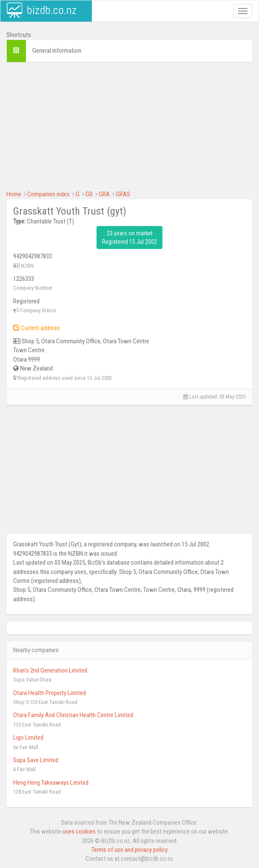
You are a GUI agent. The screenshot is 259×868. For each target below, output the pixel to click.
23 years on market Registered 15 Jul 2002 (129, 237)
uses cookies (79, 831)
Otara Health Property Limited (50, 693)
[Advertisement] (129, 130)
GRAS (123, 194)
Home (14, 194)
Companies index (48, 194)
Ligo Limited (28, 738)
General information (57, 51)
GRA (104, 194)
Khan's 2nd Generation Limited (50, 670)
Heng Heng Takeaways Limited (51, 783)
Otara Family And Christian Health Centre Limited (73, 715)
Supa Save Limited (36, 760)
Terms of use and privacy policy (129, 850)
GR (89, 194)
